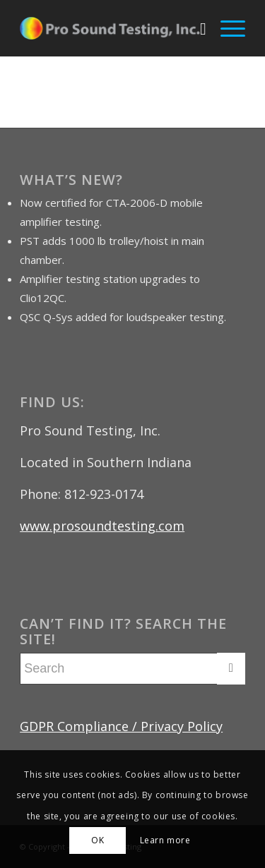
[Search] (196, 28)
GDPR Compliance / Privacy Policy (121, 726)
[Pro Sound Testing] (110, 28)
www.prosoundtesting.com (102, 526)
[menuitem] (196, 28)
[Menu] (226, 28)
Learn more (165, 840)
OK (98, 840)
